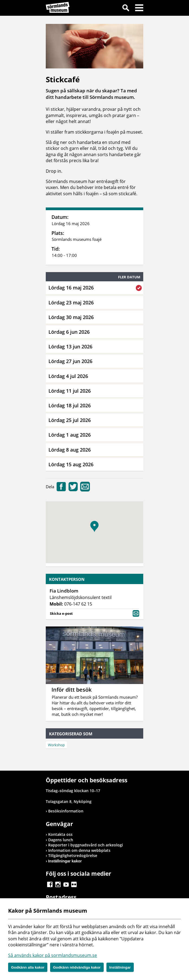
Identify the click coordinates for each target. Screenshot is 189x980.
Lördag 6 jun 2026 (69, 332)
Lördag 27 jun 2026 (70, 361)
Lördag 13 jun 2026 (70, 346)
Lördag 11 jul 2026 (70, 391)
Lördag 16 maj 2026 (71, 288)
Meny (139, 9)
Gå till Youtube (66, 884)
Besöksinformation (66, 811)
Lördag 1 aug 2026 (70, 435)
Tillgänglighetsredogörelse (73, 855)
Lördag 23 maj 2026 (71, 302)
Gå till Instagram (58, 884)
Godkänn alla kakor (28, 967)
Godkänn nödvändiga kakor (77, 967)
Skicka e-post (94, 613)
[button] (94, 527)
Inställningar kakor (65, 861)
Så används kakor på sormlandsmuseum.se (53, 955)
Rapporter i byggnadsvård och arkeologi (86, 845)
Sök (126, 9)
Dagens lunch (61, 840)
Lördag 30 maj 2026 (71, 317)
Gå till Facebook (50, 884)
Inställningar (120, 967)
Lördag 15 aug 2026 (71, 464)
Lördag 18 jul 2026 (70, 405)
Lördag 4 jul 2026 (68, 376)
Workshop (56, 745)
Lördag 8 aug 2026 (70, 450)
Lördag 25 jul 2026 (70, 420)
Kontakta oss (60, 834)
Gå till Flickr (74, 884)
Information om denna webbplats (79, 850)
